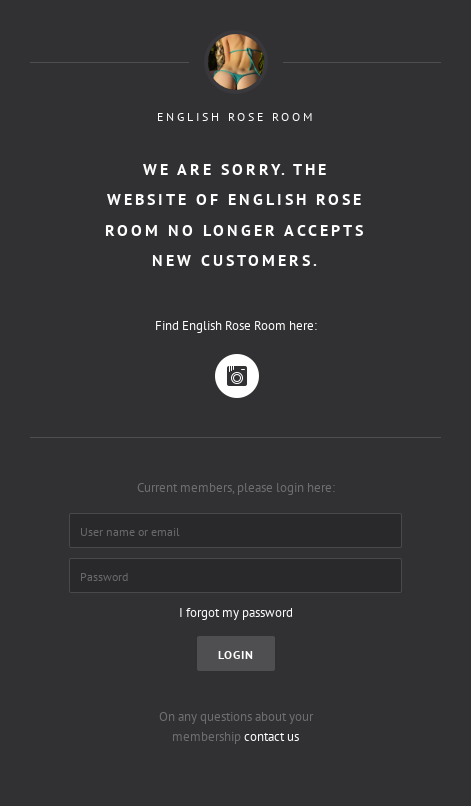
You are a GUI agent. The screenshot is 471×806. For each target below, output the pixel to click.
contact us (271, 736)
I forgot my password (236, 612)
